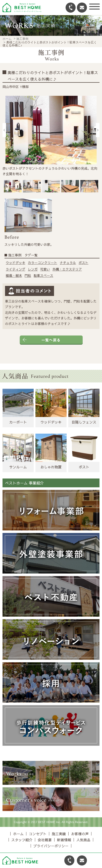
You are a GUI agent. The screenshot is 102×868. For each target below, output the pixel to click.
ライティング (16, 269)
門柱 (28, 276)
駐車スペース (43, 276)
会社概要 (45, 840)
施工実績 (59, 834)
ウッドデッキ (16, 263)
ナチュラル (68, 263)
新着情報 (64, 840)
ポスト (84, 263)
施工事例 (22, 39)
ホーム (7, 39)
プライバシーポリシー (51, 846)
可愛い (45, 269)
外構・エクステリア (67, 269)
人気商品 (83, 840)
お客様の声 (80, 834)
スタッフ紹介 (22, 840)
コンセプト (38, 834)
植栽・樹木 (14, 276)
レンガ (33, 269)
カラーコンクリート (43, 263)
